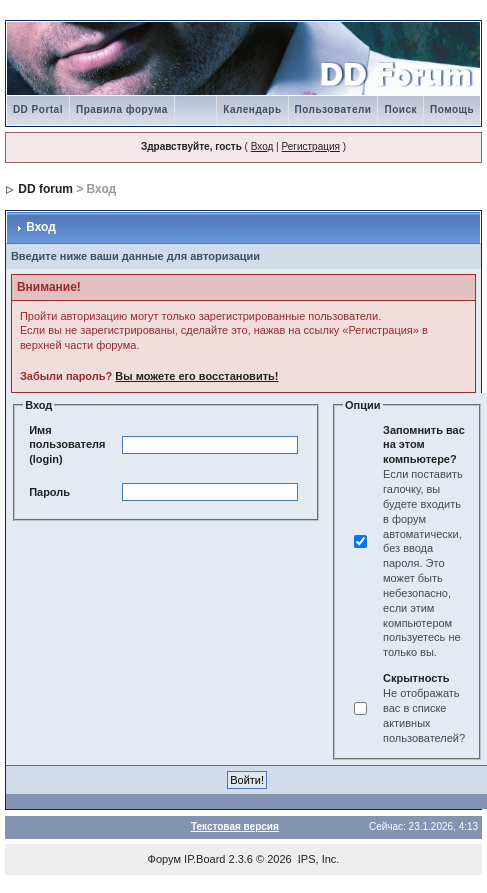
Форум (164, 859)
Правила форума (122, 109)
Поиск (400, 109)
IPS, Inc (317, 859)
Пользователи (333, 109)
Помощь (452, 109)
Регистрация (310, 146)
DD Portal (38, 109)
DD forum (45, 189)
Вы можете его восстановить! (196, 376)
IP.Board (204, 859)
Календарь (252, 109)
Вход (262, 146)
